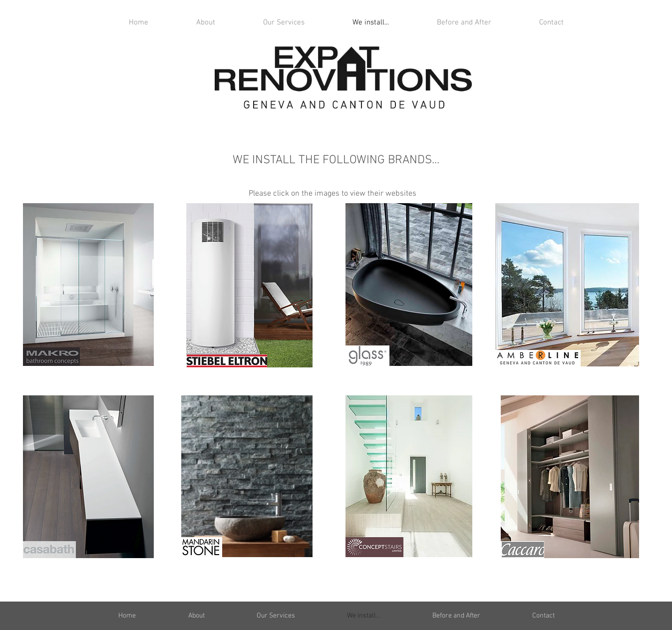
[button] (284, 22)
